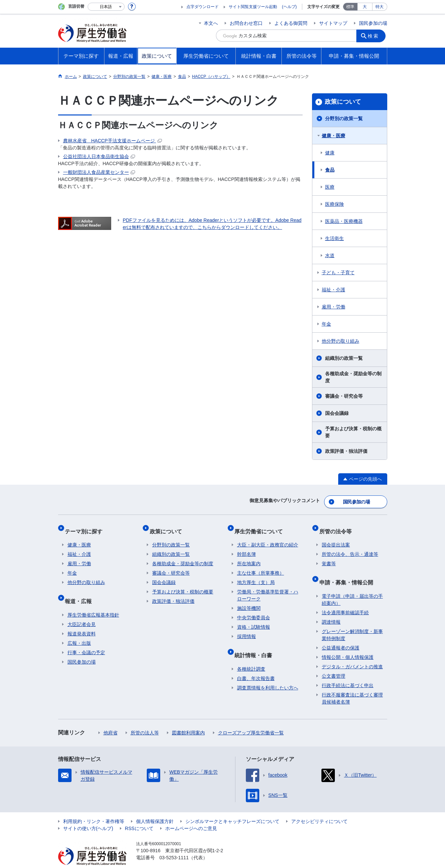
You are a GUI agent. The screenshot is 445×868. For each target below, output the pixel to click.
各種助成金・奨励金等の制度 (353, 377)
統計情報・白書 (256, 645)
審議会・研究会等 (344, 396)
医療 (330, 187)
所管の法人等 (145, 720)
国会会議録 (337, 413)
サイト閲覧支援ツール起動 (253, 7)
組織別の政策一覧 (344, 358)
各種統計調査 (251, 656)
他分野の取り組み (341, 341)
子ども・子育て (338, 273)
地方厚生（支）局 (256, 575)
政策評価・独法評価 (346, 451)
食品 (330, 170)
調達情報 (331, 609)
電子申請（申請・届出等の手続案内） (352, 587)
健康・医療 (333, 136)
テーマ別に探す (86, 526)
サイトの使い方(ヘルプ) (88, 815)
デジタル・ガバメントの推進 (352, 654)
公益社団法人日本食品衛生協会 (99, 156)
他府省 (110, 720)
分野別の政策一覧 (344, 118)
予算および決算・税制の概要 (353, 432)
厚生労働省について (261, 526)
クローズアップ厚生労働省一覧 (251, 720)
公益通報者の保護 (341, 635)
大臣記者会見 (82, 611)
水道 (330, 255)
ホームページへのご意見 (191, 815)
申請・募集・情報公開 (349, 572)
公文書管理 (333, 663)
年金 (326, 324)
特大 (380, 7)
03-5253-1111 (174, 845)
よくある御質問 (291, 23)
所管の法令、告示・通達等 (350, 547)
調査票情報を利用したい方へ (268, 675)
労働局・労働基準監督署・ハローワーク (268, 588)
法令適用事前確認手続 (345, 599)
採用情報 (247, 629)
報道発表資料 (82, 621)
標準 (350, 7)
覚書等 (329, 556)
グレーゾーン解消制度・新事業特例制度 (352, 622)
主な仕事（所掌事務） (261, 566)
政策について (343, 102)
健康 (330, 153)
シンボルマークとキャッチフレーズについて (232, 808)
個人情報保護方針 (155, 808)
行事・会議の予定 (86, 639)
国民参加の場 (373, 23)
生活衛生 (335, 238)
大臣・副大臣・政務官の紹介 (268, 537)
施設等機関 (249, 601)
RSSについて (139, 815)
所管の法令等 (338, 526)
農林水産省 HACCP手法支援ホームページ (113, 141)
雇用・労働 (333, 307)
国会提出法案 (336, 537)
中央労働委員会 (254, 610)
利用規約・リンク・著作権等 (94, 808)
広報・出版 (79, 630)
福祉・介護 (333, 290)
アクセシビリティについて (319, 808)
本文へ (211, 23)
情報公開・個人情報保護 (348, 644)
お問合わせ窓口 (246, 23)
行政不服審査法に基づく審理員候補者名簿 (352, 685)
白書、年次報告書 (256, 665)
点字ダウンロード (203, 7)
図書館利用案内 (188, 720)
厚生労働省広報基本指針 (93, 602)
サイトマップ (333, 23)
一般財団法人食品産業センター (99, 172)
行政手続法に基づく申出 (348, 672)
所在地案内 (249, 556)
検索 (375, 36)
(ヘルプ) (290, 7)
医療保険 (335, 204)
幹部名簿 (247, 547)
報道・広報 (81, 591)
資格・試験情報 (254, 620)
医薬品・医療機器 (344, 221)
